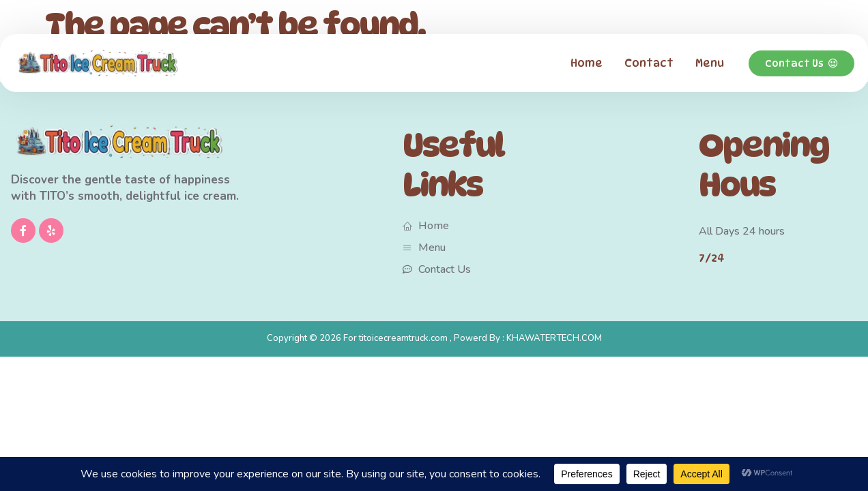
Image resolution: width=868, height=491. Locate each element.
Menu (710, 63)
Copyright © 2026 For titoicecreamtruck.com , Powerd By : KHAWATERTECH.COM (434, 338)
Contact (649, 63)
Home (587, 63)
